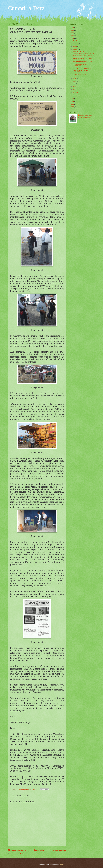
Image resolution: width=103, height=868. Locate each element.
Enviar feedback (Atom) (21, 854)
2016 (73, 39)
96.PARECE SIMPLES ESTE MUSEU (83, 59)
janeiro (75, 95)
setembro (75, 49)
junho (75, 84)
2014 (73, 101)
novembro (76, 44)
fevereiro (75, 92)
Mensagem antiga (59, 850)
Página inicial (39, 850)
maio (74, 87)
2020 (73, 27)
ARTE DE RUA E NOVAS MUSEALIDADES (80, 65)
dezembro (76, 41)
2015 (73, 99)
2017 (73, 36)
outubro (75, 46)
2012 (73, 107)
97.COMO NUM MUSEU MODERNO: (83, 56)
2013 (73, 104)
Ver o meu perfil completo (84, 118)
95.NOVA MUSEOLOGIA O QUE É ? (83, 62)
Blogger (62, 864)
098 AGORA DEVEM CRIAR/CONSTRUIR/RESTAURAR (83, 52)
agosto (75, 78)
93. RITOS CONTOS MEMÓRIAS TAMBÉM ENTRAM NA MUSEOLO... (82, 70)
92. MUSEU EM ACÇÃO (79, 75)
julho (74, 81)
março (75, 89)
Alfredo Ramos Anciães (24, 789)
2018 (73, 33)
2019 (73, 30)
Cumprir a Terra (26, 8)
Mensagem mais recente (17, 850)
